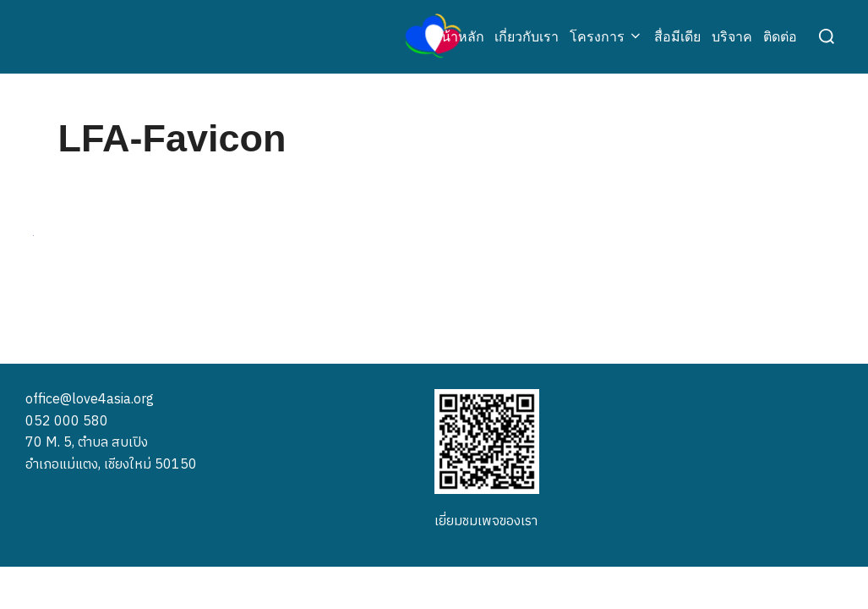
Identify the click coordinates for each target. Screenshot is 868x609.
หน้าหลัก (458, 37)
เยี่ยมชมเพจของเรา (486, 521)
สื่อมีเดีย (677, 37)
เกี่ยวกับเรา (527, 37)
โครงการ (606, 37)
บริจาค (732, 37)
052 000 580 (67, 421)
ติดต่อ (780, 37)
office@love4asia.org (90, 399)
